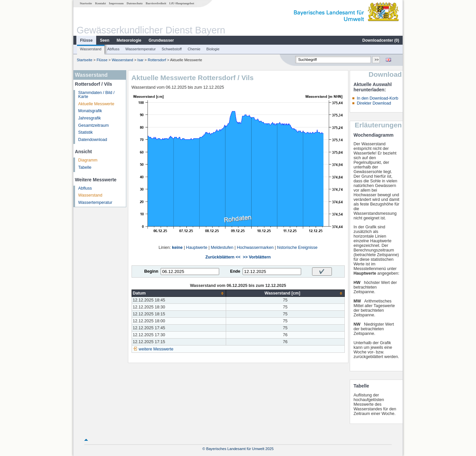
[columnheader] (179, 293)
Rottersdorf (157, 60)
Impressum (116, 3)
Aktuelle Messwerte (96, 104)
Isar (141, 60)
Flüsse (86, 40)
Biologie (213, 49)
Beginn (151, 271)
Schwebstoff (172, 49)
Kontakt (101, 3)
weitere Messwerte (156, 349)
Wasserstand (91, 49)
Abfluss (114, 49)
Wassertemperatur (140, 49)
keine (177, 248)
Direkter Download (374, 103)
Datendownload (93, 140)
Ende (235, 271)
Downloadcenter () (381, 40)
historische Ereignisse (297, 248)
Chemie (194, 49)
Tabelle (85, 167)
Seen (105, 40)
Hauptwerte (197, 248)
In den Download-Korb (377, 98)
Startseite (86, 3)
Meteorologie (129, 40)
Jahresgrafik (90, 118)
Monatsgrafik (90, 111)
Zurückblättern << (223, 257)
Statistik (86, 132)
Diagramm (88, 160)
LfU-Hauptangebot (182, 3)
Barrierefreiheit (156, 3)
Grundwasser (161, 40)
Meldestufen (222, 248)
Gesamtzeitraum (94, 125)
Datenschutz (135, 3)
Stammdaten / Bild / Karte (97, 95)
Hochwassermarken (255, 248)
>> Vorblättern (257, 257)
